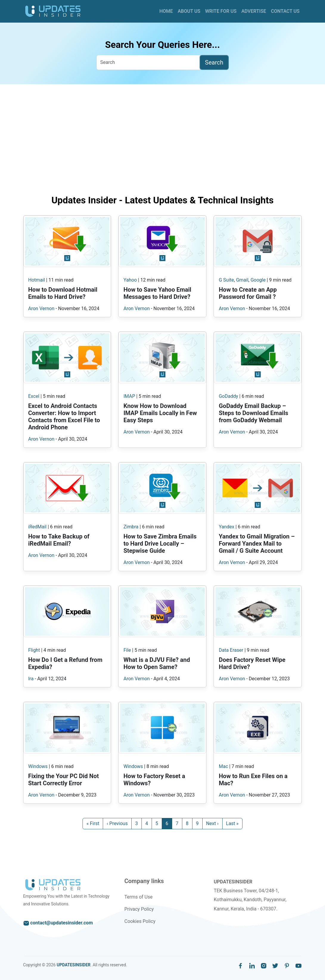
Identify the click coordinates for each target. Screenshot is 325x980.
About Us (189, 11)
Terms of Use (138, 897)
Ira (31, 679)
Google (258, 280)
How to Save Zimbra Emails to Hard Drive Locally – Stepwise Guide (160, 544)
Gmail (242, 280)
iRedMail (38, 527)
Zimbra (131, 527)
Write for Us (221, 11)
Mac (223, 766)
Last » (232, 823)
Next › (212, 823)
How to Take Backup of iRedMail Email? (59, 540)
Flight (34, 650)
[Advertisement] (163, 143)
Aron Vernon (41, 308)
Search (214, 62)
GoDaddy (228, 396)
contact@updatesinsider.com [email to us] (58, 923)
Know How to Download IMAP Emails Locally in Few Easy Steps (160, 413)
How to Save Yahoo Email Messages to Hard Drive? (157, 293)
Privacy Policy (139, 909)
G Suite (226, 280)
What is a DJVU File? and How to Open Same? (157, 663)
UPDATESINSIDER (74, 965)
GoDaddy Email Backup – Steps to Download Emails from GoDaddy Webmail (253, 413)
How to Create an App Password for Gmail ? (248, 293)
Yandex (226, 527)
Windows (38, 766)
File (127, 650)
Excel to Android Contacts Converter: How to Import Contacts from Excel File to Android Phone (64, 417)
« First (93, 823)
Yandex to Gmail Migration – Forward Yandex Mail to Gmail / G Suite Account (257, 544)
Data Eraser (231, 650)
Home (166, 11)
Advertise (254, 11)
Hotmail (37, 280)
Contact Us (285, 11)
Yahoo (130, 280)
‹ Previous (117, 823)
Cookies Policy (140, 921)
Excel (34, 396)
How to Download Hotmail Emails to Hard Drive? (63, 293)
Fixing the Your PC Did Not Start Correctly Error (64, 780)
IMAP (129, 396)
